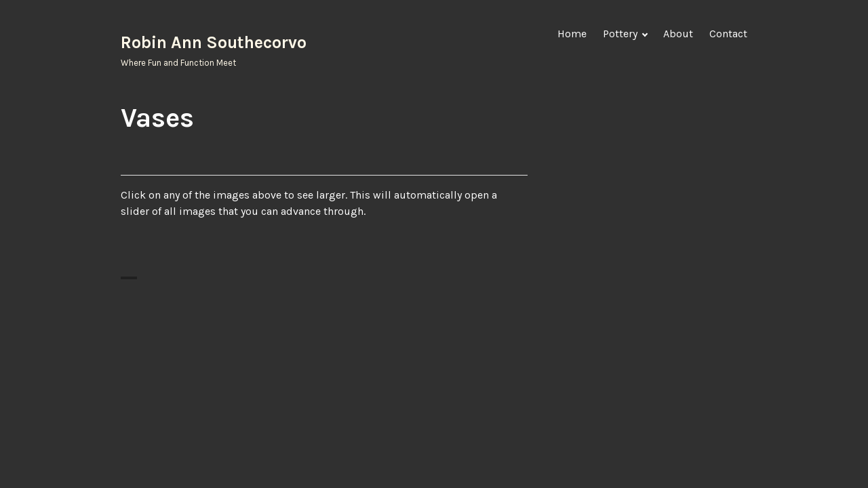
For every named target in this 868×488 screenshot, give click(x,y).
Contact (728, 34)
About (678, 34)
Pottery (620, 34)
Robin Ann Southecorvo (214, 42)
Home (572, 34)
